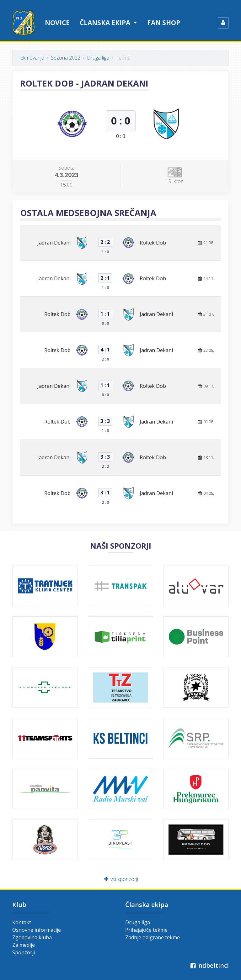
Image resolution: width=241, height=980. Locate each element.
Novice (57, 23)
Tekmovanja (31, 58)
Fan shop (164, 23)
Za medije (24, 945)
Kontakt (22, 922)
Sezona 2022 (66, 58)
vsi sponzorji (121, 879)
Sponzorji (24, 952)
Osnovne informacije (37, 930)
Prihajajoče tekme (146, 930)
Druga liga (98, 58)
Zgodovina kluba (32, 937)
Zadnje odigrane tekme (153, 937)
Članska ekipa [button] (106, 23)
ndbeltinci (209, 965)
